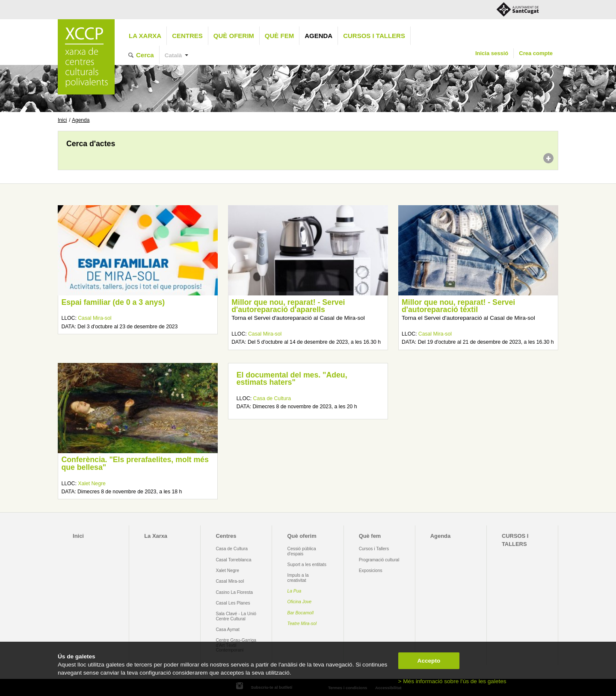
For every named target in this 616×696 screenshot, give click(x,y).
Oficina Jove (300, 602)
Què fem (279, 36)
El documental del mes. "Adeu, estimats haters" (292, 379)
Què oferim (234, 36)
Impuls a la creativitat (298, 578)
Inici (62, 120)
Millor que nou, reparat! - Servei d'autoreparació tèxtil (458, 306)
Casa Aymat (228, 630)
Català (173, 55)
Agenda (318, 36)
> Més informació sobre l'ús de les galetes (452, 681)
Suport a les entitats (307, 565)
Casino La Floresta (234, 592)
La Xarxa (145, 36)
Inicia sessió (492, 53)
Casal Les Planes (233, 603)
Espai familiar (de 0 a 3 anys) (113, 302)
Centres (187, 36)
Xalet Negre (92, 484)
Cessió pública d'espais (302, 551)
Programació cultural (379, 560)
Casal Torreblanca (233, 560)
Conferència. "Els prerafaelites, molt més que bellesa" (135, 463)
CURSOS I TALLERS (374, 36)
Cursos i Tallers (374, 549)
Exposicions (371, 571)
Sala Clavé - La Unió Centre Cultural (236, 616)
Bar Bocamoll (301, 613)
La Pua (295, 591)
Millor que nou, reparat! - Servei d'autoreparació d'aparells (288, 306)
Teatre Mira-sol (302, 624)
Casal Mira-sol (95, 318)
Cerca (145, 55)
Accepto (429, 661)
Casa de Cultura (272, 398)
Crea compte (536, 53)
